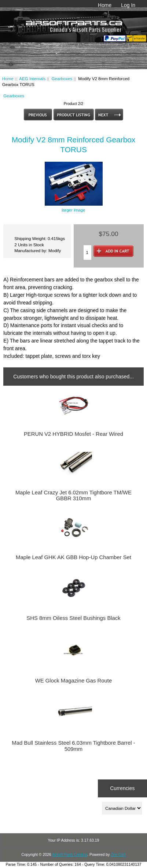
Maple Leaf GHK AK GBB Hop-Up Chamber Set (73, 557)
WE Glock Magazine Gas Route (73, 681)
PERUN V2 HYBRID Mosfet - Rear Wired (73, 434)
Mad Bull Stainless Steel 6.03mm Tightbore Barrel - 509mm (73, 746)
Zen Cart (118, 855)
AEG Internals (32, 78)
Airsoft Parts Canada (70, 855)
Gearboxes (62, 78)
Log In (128, 5)
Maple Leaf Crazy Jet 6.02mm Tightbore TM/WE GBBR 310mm (73, 495)
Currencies (122, 788)
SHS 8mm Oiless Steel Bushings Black (73, 618)
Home (105, 5)
